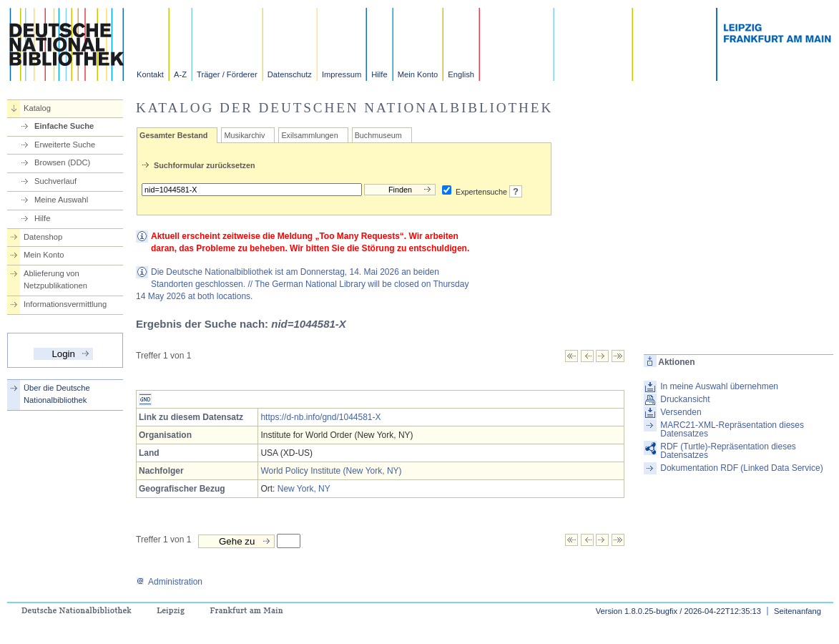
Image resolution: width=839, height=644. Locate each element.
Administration (169, 582)
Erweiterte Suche (65, 145)
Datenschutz (290, 74)
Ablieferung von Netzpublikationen (55, 279)
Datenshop (43, 237)
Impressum (342, 74)
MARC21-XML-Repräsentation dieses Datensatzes (732, 429)
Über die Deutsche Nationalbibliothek (57, 394)
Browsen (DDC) (62, 162)
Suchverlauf (55, 181)
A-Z (180, 74)
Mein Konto (418, 74)
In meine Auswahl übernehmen (719, 386)
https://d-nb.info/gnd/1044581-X (320, 417)
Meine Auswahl (61, 200)
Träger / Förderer (227, 74)
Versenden (681, 412)
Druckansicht (685, 399)
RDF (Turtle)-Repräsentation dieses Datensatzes (728, 451)
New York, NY (304, 489)
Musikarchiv (244, 135)
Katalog (37, 108)
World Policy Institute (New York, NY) (331, 471)
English (461, 74)
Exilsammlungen (309, 135)
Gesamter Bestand (173, 135)
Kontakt (150, 74)
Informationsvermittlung (65, 304)
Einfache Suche (64, 126)
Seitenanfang (798, 611)
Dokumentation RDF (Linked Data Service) (741, 468)
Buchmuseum (378, 135)
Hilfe (379, 74)
